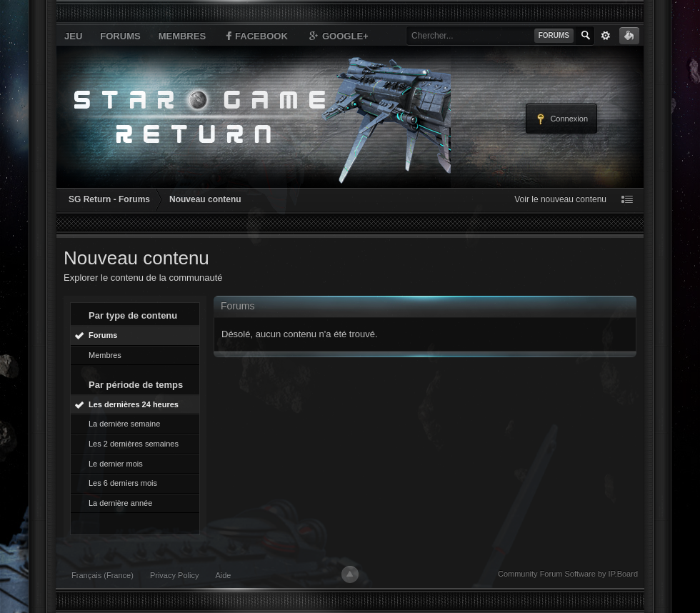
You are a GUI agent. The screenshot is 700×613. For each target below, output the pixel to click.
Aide (223, 575)
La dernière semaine (124, 424)
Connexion (561, 119)
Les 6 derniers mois (123, 483)
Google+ (338, 36)
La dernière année (120, 503)
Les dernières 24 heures (134, 404)
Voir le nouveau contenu (560, 199)
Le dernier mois (116, 464)
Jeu (73, 36)
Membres (182, 36)
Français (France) (102, 575)
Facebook (256, 36)
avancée (606, 36)
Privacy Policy (174, 575)
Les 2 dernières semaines (134, 444)
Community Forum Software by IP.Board (568, 574)
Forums (120, 36)
